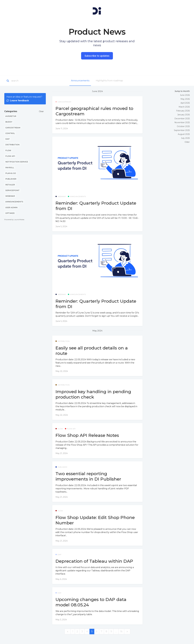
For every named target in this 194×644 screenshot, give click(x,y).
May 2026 (185, 99)
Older (187, 142)
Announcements (80, 81)
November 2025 (182, 122)
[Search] (26, 81)
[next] (127, 632)
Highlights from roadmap (109, 81)
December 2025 (182, 119)
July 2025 (185, 138)
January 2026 (183, 115)
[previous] (68, 632)
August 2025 (184, 134)
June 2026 (185, 95)
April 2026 (185, 103)
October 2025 (183, 126)
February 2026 (183, 111)
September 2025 (182, 130)
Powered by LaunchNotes (14, 219)
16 (121, 631)
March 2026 (184, 107)
